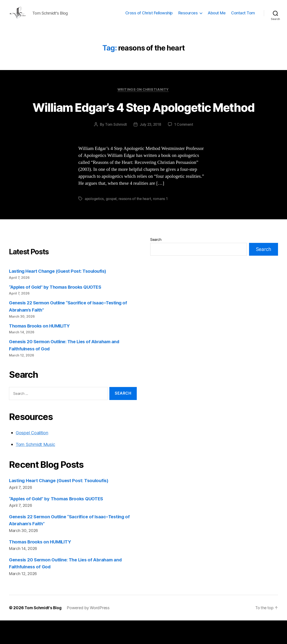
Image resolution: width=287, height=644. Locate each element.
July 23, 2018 (150, 148)
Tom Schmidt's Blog (44, 631)
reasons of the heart (136, 222)
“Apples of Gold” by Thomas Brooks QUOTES (58, 311)
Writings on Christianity (143, 97)
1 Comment (184, 148)
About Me (217, 16)
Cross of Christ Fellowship (149, 16)
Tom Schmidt (116, 148)
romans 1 (162, 222)
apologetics (94, 222)
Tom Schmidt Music (37, 468)
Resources (188, 16)
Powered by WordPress (90, 631)
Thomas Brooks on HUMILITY (41, 349)
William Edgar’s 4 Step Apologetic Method (143, 122)
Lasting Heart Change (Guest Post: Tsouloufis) (60, 295)
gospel (112, 222)
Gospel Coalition (33, 456)
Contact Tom (243, 16)
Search (156, 263)
